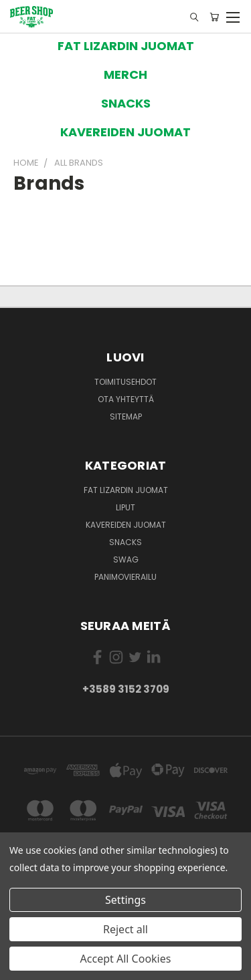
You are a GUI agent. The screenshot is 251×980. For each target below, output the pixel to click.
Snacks (125, 542)
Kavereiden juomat (126, 525)
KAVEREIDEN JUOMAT (125, 132)
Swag (126, 559)
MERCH (125, 74)
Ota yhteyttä (126, 399)
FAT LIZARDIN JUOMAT (126, 46)
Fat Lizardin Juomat (126, 490)
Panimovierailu (125, 577)
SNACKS (126, 103)
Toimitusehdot (125, 382)
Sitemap (126, 417)
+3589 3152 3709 (126, 689)
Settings (125, 900)
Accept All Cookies (126, 959)
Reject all (125, 929)
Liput (125, 507)
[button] (126, 46)
